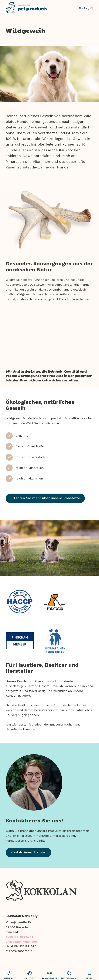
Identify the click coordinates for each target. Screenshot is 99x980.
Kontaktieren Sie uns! (28, 852)
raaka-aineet (50, 975)
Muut (89, 975)
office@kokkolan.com (22, 942)
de (92, 8)
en (86, 8)
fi (80, 8)
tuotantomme (69, 975)
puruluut (10, 975)
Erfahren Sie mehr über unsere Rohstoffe (45, 498)
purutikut (30, 975)
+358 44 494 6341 (19, 937)
